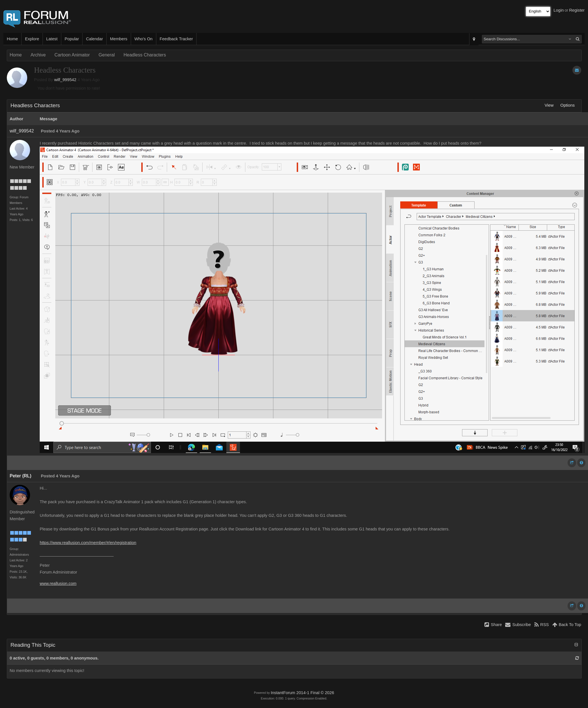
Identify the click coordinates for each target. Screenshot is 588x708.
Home (12, 39)
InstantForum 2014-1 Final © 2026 (302, 693)
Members (119, 39)
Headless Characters (145, 55)
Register (577, 10)
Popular (72, 39)
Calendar (94, 39)
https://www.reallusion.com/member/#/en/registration (88, 543)
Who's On (144, 39)
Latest (52, 39)
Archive (38, 55)
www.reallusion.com (58, 583)
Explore (32, 39)
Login (559, 10)
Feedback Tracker (176, 39)
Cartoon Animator (72, 55)
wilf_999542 (65, 80)
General (107, 55)
